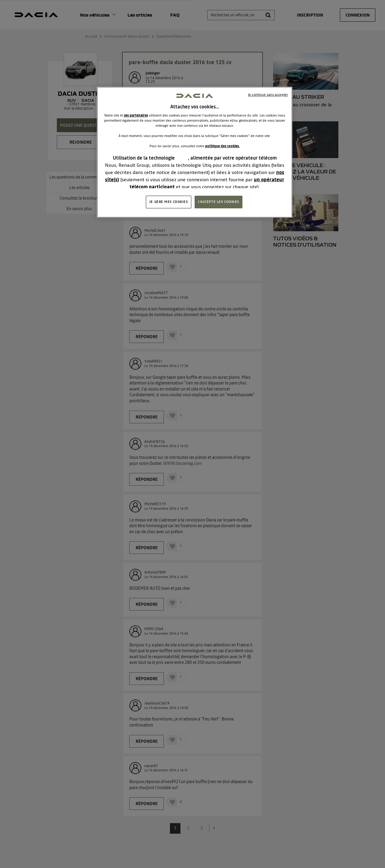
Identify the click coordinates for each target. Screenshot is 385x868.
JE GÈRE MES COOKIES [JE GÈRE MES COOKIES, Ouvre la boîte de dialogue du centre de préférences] (169, 202)
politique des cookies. (222, 146)
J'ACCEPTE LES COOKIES (219, 202)
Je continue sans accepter (268, 95)
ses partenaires (136, 115)
